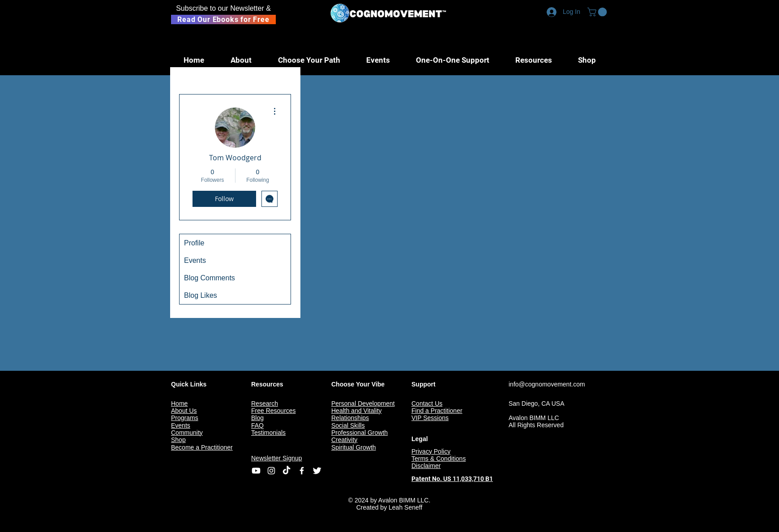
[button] (598, 12)
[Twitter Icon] (317, 471)
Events (195, 260)
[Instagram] (271, 471)
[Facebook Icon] (302, 471)
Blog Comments (210, 278)
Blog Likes (201, 295)
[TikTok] (287, 471)
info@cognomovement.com (547, 384)
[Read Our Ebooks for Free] (223, 19)
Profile (194, 243)
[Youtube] (256, 471)
